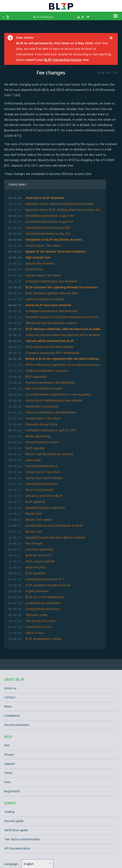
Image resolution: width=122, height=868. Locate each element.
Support (10, 733)
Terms (8, 742)
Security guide (14, 790)
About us (10, 657)
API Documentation (17, 817)
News (8, 676)
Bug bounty (12, 760)
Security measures (17, 694)
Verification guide (16, 799)
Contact (10, 666)
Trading (9, 781)
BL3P (61, 6)
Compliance (12, 685)
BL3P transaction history (63, 61)
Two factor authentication (22, 808)
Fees (7, 751)
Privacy (9, 724)
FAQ (7, 714)
